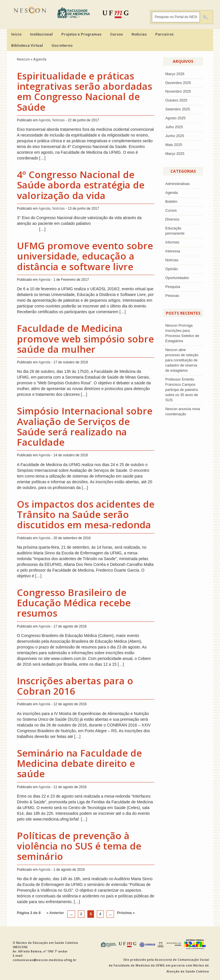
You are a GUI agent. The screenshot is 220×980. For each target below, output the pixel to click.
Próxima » (126, 913)
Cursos (116, 34)
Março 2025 (175, 154)
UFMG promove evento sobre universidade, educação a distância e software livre (85, 256)
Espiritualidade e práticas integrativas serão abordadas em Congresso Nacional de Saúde (85, 91)
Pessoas (172, 296)
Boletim (171, 202)
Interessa (173, 251)
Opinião (171, 269)
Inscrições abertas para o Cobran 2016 (75, 686)
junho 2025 (175, 136)
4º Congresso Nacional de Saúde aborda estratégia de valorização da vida (81, 185)
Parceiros (164, 34)
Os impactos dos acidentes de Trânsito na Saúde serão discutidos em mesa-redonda (86, 515)
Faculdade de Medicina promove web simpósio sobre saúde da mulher (85, 339)
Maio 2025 (174, 145)
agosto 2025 (175, 118)
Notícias (139, 34)
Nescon (23, 59)
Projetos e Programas (81, 34)
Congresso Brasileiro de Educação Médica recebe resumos (74, 603)
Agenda (40, 59)
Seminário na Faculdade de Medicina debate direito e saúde (79, 763)
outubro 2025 (176, 100)
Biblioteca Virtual (27, 45)
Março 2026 (175, 74)
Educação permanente (175, 231)
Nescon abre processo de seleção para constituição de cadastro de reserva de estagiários (182, 360)
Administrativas (177, 184)
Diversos (172, 219)
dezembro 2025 (178, 83)
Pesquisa (173, 287)
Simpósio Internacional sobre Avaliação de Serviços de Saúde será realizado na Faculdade (85, 426)
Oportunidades (177, 278)
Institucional (41, 34)
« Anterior (55, 913)
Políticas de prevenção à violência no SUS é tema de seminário (79, 846)
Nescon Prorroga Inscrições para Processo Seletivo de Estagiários (182, 333)
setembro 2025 (178, 109)
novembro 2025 (178, 91)
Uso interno (62, 45)
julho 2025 (174, 127)
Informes (172, 242)
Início (16, 34)
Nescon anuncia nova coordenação (183, 412)
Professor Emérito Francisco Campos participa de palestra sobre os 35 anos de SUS (182, 390)
